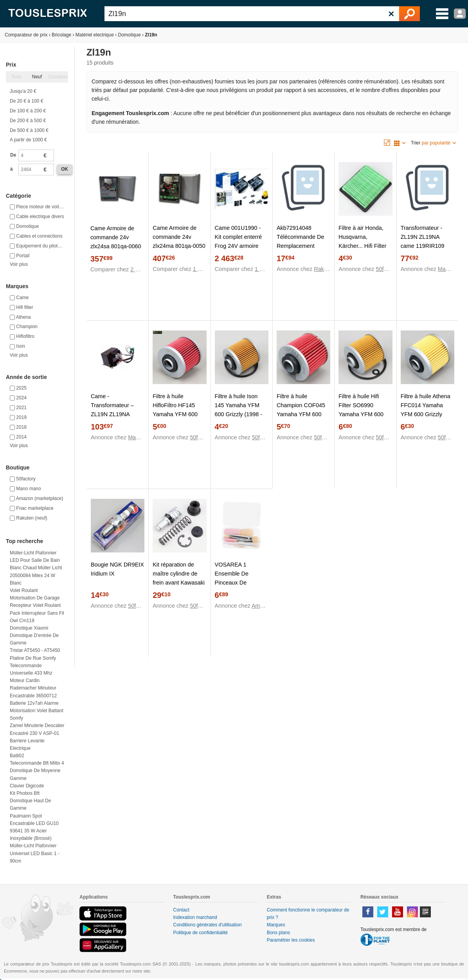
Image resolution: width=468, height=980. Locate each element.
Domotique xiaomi (29, 628)
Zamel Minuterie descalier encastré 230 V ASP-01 (37, 729)
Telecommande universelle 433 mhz (31, 669)
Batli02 (17, 756)
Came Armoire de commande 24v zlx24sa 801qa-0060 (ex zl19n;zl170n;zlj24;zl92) (117, 246)
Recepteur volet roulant (35, 605)
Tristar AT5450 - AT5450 (35, 650)
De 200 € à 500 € (28, 121)
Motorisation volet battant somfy (37, 714)
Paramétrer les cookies (291, 940)
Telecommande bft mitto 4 (37, 763)
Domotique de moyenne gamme (35, 774)
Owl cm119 (22, 621)
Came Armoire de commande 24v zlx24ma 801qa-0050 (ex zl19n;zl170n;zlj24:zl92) (179, 246)
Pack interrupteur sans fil (37, 613)
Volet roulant (24, 590)
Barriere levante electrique (27, 744)
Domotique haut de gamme (30, 804)
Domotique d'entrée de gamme (34, 639)
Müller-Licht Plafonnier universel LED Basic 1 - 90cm (35, 853)
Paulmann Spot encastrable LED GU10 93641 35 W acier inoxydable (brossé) (34, 827)
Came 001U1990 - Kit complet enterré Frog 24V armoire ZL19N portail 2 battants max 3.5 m (239, 246)
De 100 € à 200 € (28, 111)
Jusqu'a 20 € (23, 91)
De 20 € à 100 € (26, 101)
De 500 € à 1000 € (29, 130)
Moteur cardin (25, 680)
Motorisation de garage (35, 598)
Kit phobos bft (25, 793)
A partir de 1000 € (28, 140)
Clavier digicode (27, 786)
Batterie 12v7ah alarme (34, 703)
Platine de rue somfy (33, 658)
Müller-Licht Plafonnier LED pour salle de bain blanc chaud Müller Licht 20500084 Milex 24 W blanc (36, 568)
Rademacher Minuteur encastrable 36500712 (33, 692)
